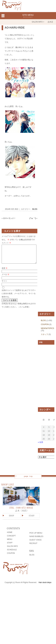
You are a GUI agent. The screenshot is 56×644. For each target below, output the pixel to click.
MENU (10, 543)
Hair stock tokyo (45, 586)
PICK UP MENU (36, 537)
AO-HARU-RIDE (15, 28)
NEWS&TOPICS (47, 332)
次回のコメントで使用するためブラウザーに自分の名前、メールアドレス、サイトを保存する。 (19, 297)
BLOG (35, 209)
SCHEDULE (12, 553)
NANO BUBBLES (36, 540)
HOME (10, 536)
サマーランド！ (9, 218)
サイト (4, 285)
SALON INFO (12, 550)
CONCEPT (11, 539)
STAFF (10, 546)
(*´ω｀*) (33, 218)
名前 (5, 272)
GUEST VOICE (36, 544)
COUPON (45, 328)
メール (5, 278)
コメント (6, 243)
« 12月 (41, 446)
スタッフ (45, 338)
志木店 (50, 22)
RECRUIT (33, 547)
